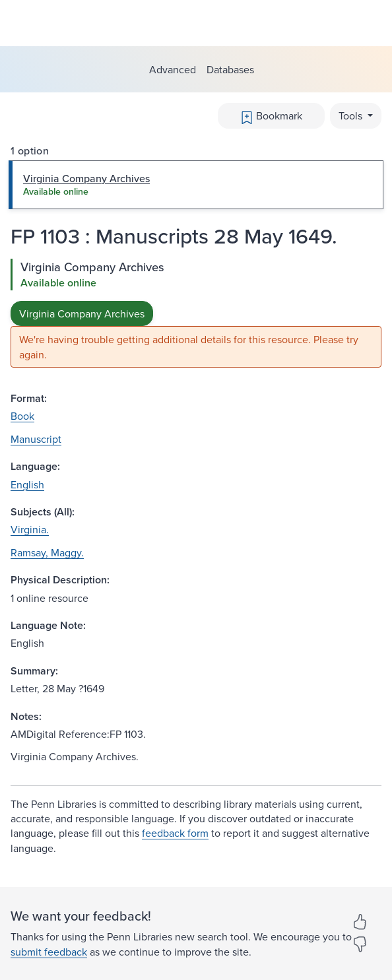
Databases (230, 69)
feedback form (175, 833)
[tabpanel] (196, 313)
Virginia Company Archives (82, 313)
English (27, 484)
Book (22, 416)
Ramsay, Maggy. (47, 552)
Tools (352, 115)
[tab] (196, 185)
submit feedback (49, 952)
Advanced (173, 69)
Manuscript (36, 439)
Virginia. (30, 529)
